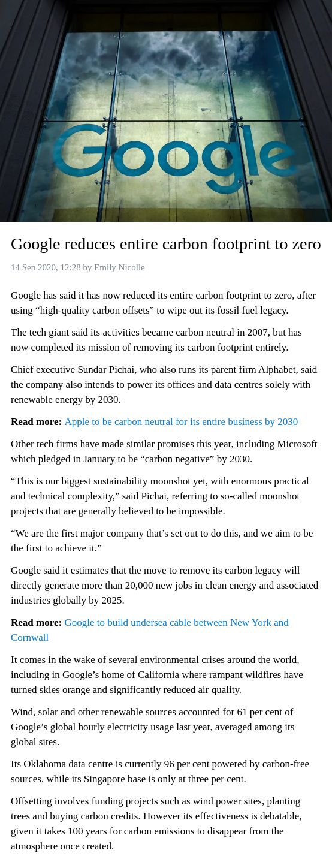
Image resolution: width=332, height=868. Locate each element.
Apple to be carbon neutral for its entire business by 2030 (181, 422)
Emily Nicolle (120, 267)
